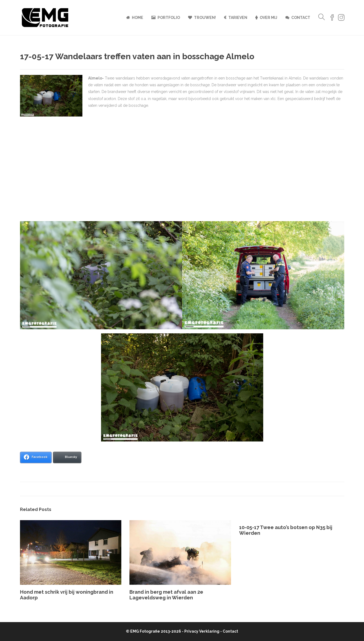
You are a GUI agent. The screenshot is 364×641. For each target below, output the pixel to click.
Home (138, 18)
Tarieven (238, 18)
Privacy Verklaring (202, 631)
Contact (301, 18)
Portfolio (169, 18)
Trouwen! (205, 18)
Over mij (268, 18)
